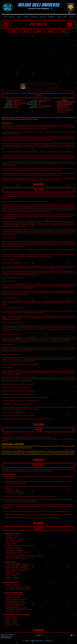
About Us (49, 641)
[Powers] (38, 31)
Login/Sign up (8, 12)
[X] (72, 13)
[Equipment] (51, 31)
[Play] (28, 87)
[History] (26, 31)
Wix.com (9, 638)
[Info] (14, 31)
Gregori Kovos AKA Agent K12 (65, 105)
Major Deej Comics (37, 641)
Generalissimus (61, 108)
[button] (38, 58)
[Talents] (63, 31)
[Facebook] (69, 13)
